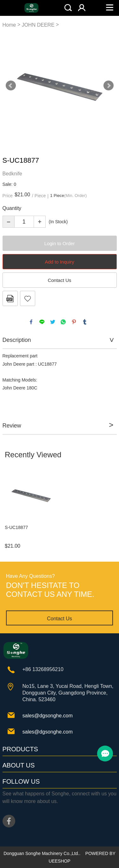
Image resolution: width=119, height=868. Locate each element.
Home (9, 25)
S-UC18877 (16, 527)
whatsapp (63, 322)
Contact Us (59, 280)
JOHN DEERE (38, 25)
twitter (53, 322)
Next (109, 86)
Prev (11, 86)
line (42, 322)
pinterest (74, 322)
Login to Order (60, 243)
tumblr (85, 322)
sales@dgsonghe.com (48, 716)
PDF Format (10, 298)
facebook (31, 322)
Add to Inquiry (60, 262)
